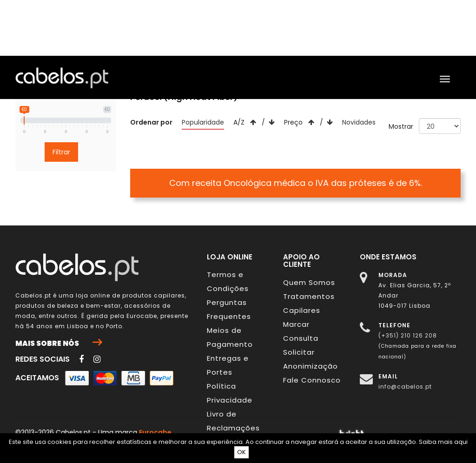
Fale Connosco (312, 380)
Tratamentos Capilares (309, 303)
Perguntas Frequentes (229, 309)
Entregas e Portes (228, 365)
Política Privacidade (230, 393)
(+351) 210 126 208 (408, 335)
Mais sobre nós (59, 343)
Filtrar (61, 152)
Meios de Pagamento (230, 337)
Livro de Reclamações (233, 421)
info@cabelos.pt (405, 387)
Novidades (359, 122)
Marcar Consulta (301, 331)
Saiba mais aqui (443, 442)
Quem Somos (309, 282)
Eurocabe (142, 316)
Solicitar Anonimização (311, 359)
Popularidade (203, 122)
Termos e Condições (228, 281)
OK (241, 452)
